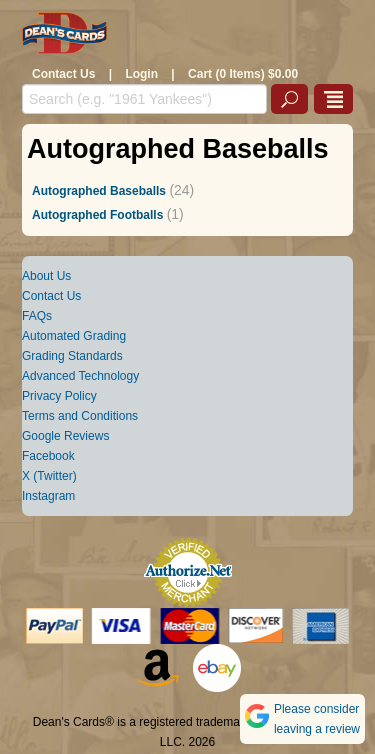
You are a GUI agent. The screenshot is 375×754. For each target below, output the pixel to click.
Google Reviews (65, 436)
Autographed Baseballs (99, 191)
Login (141, 74)
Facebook (48, 456)
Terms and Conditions (80, 416)
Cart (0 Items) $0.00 (243, 74)
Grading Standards (72, 356)
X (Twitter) (49, 476)
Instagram (48, 496)
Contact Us (63, 74)
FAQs (37, 316)
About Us (46, 276)
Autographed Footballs (97, 215)
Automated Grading (74, 336)
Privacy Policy (59, 396)
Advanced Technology (80, 376)
